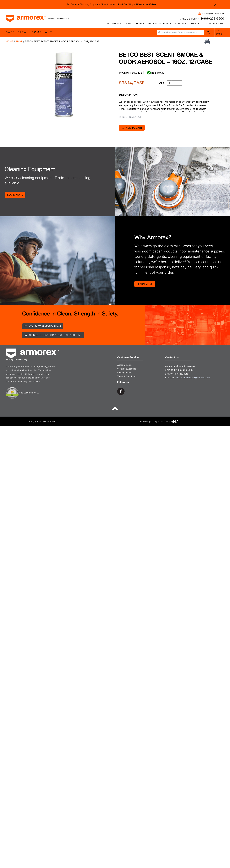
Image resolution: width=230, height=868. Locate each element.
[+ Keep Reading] (130, 117)
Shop (128, 23)
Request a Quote (215, 23)
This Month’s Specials (159, 23)
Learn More (15, 195)
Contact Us (196, 23)
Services (139, 23)
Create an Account (126, 369)
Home (10, 41)
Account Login (124, 365)
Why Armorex (114, 23)
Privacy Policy (124, 373)
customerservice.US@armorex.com (193, 378)
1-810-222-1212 (181, 374)
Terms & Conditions (127, 376)
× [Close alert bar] (215, 4)
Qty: (162, 83)
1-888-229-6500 (212, 19)
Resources (180, 23)
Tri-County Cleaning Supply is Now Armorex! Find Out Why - (111, 4)
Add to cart (134, 128)
